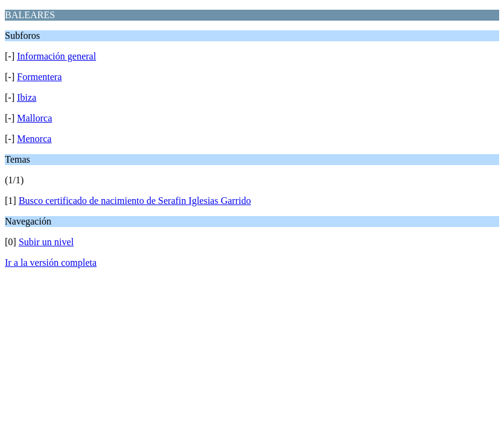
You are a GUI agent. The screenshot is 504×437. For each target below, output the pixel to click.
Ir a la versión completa (51, 263)
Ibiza (27, 97)
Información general (56, 56)
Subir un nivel (46, 242)
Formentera (39, 77)
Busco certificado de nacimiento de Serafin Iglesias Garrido (135, 201)
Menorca (34, 139)
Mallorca (35, 118)
